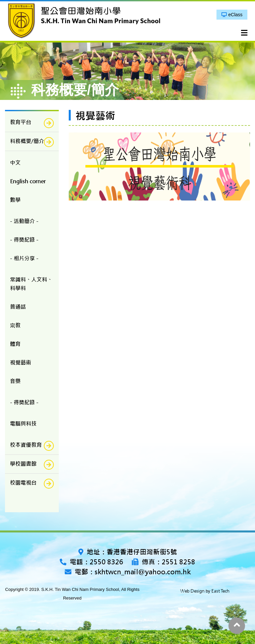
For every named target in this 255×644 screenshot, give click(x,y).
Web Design (192, 591)
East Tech (220, 591)
